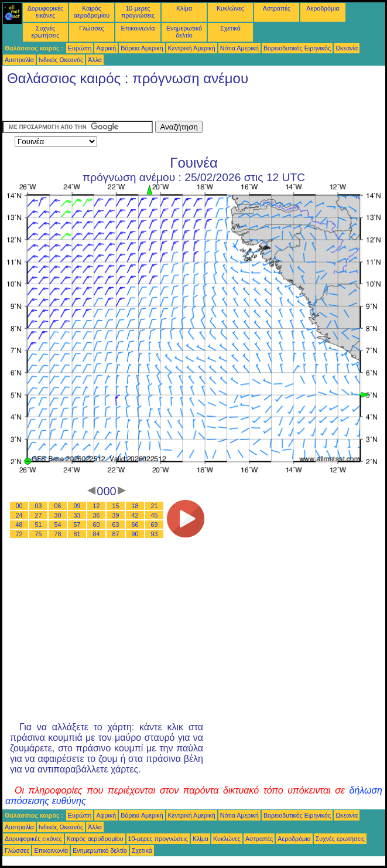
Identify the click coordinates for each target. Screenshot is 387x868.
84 (97, 534)
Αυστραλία (19, 60)
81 (77, 534)
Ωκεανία (347, 48)
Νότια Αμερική (239, 48)
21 (155, 506)
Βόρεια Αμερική (142, 48)
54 (58, 525)
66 (135, 525)
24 (19, 515)
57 (77, 525)
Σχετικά (230, 28)
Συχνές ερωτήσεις (46, 32)
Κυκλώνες (230, 8)
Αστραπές (277, 8)
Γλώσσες (91, 28)
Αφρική (106, 48)
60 (97, 525)
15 (116, 506)
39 (116, 515)
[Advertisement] (96, 106)
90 (135, 534)
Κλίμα (184, 8)
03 (39, 506)
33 (77, 515)
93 (155, 534)
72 (19, 534)
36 (97, 515)
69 (155, 525)
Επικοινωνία (138, 28)
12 (97, 506)
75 (39, 534)
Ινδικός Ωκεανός (61, 60)
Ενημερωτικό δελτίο (184, 32)
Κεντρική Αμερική (192, 48)
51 (39, 525)
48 (19, 525)
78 (58, 534)
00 (19, 506)
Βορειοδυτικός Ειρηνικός (297, 48)
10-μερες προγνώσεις (138, 12)
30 (58, 515)
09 (77, 506)
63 (116, 525)
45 (155, 515)
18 (135, 506)
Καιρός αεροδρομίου (92, 12)
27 (39, 515)
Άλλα (95, 60)
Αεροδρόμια (323, 8)
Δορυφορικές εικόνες (45, 12)
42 (135, 515)
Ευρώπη (80, 48)
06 (58, 506)
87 (116, 534)
